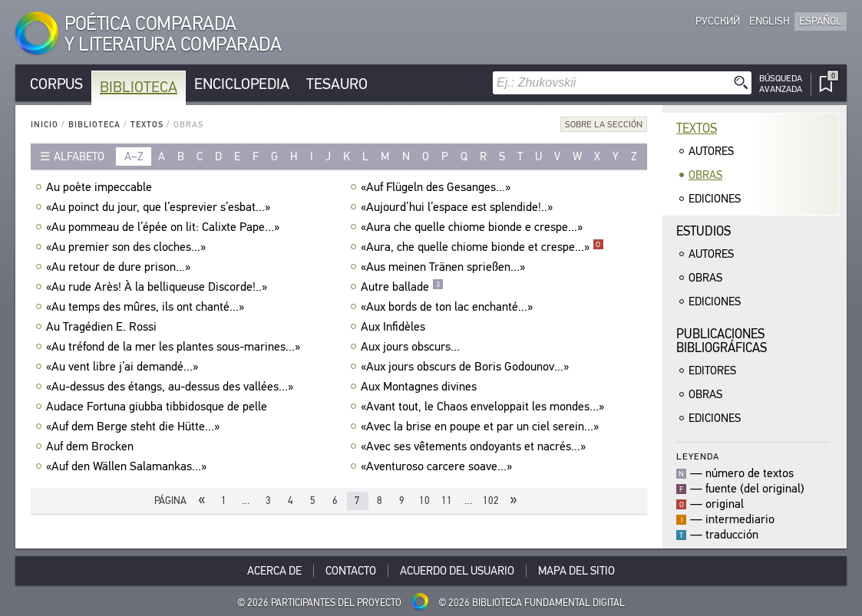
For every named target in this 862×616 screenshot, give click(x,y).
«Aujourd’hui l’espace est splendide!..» (459, 207)
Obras (705, 175)
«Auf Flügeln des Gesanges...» (438, 187)
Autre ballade (402, 287)
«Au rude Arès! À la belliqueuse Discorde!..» (159, 287)
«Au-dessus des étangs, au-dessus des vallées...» (172, 387)
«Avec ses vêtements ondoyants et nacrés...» (475, 446)
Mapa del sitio (576, 571)
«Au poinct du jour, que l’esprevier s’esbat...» (160, 207)
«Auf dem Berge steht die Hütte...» (135, 427)
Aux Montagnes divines (421, 387)
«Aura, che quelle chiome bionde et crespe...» (482, 247)
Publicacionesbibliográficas (722, 341)
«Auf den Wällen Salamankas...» (128, 466)
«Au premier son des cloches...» (128, 247)
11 (447, 501)
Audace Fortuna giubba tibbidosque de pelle (159, 407)
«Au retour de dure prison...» (120, 267)
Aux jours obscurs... (412, 347)
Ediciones (715, 199)
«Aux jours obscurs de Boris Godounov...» (467, 367)
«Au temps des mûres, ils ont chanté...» (147, 307)
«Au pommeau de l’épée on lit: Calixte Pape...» (165, 227)
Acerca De (274, 571)
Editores (712, 371)
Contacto (351, 571)
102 (491, 501)
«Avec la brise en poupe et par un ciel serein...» (482, 427)
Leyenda (698, 456)
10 (424, 501)
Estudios (703, 231)
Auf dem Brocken (92, 446)
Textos (147, 125)
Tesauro (337, 84)
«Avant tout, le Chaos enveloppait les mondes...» (484, 407)
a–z (134, 156)
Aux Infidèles (395, 327)
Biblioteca (139, 87)
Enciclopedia (242, 84)
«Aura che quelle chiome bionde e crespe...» (474, 227)
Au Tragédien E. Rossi (103, 327)
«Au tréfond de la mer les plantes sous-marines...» (175, 347)
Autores (711, 151)
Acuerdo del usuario (457, 571)
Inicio (45, 125)
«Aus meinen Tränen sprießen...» (445, 267)
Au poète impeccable (101, 187)
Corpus (56, 84)
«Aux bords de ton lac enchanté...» (449, 307)
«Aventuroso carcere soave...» (438, 466)
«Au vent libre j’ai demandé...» (124, 367)
